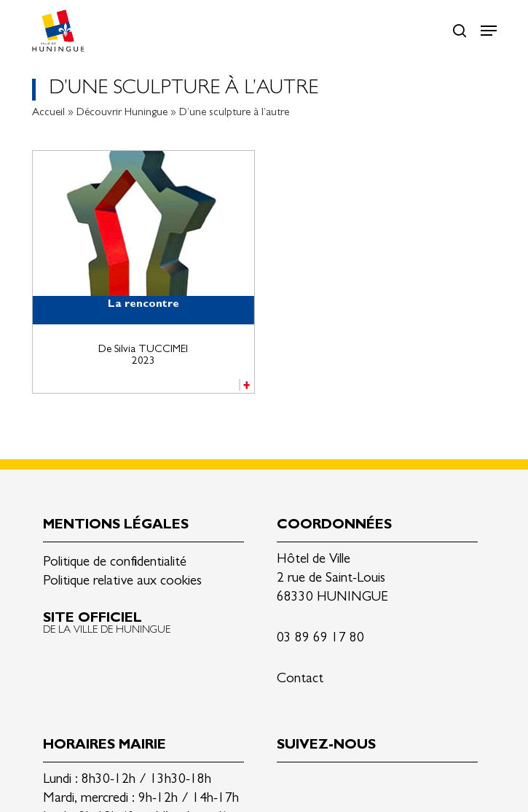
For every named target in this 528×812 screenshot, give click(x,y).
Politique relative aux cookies (122, 582)
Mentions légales (116, 526)
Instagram (357, 786)
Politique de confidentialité (115, 563)
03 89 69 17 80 (320, 639)
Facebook (323, 786)
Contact (300, 680)
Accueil (48, 113)
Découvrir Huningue (122, 113)
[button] (489, 31)
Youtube (391, 786)
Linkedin (288, 786)
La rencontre (143, 305)
